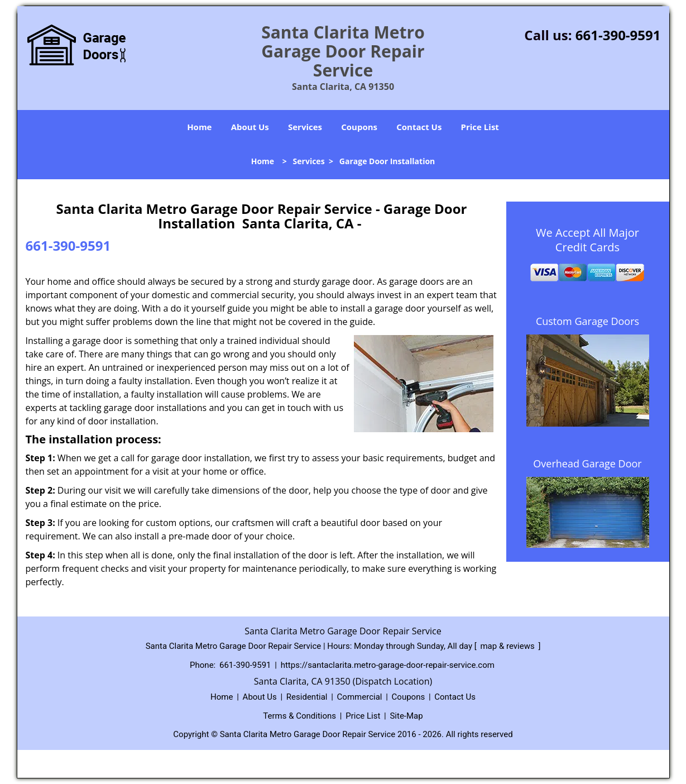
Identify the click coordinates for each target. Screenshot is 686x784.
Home (199, 127)
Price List (480, 127)
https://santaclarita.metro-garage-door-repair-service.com (388, 665)
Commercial (360, 697)
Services (305, 127)
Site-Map (406, 716)
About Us (250, 127)
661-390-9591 (618, 35)
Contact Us (419, 127)
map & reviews (508, 646)
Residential (307, 697)
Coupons (359, 127)
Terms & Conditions (299, 716)
